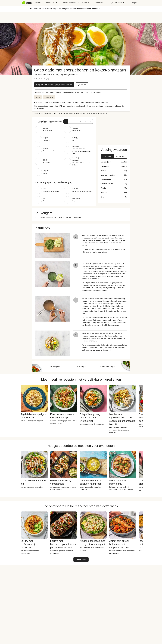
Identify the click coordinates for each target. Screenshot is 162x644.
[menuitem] (28, 3)
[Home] (31, 9)
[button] (118, 3)
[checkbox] (35, 79)
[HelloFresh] (27, 3)
